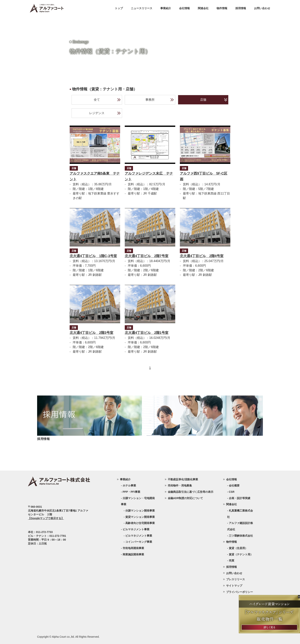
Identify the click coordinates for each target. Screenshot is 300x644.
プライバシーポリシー (240, 592)
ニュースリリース (142, 8)
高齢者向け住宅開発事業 (140, 523)
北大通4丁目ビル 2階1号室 (147, 333)
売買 (232, 561)
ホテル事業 (129, 485)
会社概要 (234, 485)
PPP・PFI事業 (131, 492)
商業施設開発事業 (133, 554)
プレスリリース (236, 579)
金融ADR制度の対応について (185, 498)
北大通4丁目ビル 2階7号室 (147, 256)
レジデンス (105, 113)
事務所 (160, 100)
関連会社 (203, 8)
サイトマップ (234, 586)
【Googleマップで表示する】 (46, 518)
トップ (119, 8)
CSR (232, 492)
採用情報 (241, 8)
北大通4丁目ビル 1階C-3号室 (93, 256)
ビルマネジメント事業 (139, 536)
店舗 (214, 100)
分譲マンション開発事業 (140, 511)
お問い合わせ (262, 8)
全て (107, 100)
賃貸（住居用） (238, 548)
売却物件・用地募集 (180, 485)
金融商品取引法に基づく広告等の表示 (191, 492)
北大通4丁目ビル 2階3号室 (91, 333)
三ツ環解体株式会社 (241, 536)
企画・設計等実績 (240, 498)
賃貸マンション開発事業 (140, 517)
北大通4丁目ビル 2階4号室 (202, 256)
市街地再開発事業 (133, 548)
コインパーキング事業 (139, 542)
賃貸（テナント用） (241, 554)
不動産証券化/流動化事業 (183, 479)
